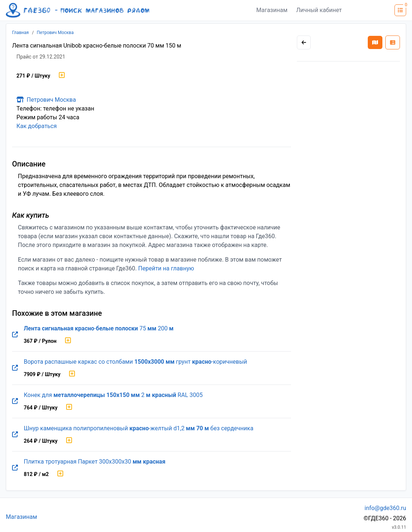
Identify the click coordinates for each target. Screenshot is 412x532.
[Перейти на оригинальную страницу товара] (15, 335)
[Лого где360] (78, 10)
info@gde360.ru (385, 508)
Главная (20, 33)
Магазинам (272, 10)
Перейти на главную (166, 268)
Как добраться (37, 126)
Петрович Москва (55, 33)
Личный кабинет (319, 10)
